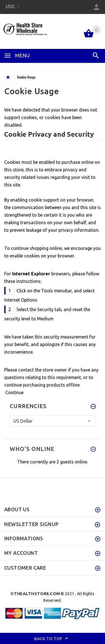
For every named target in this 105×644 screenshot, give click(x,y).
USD (13, 6)
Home (8, 77)
